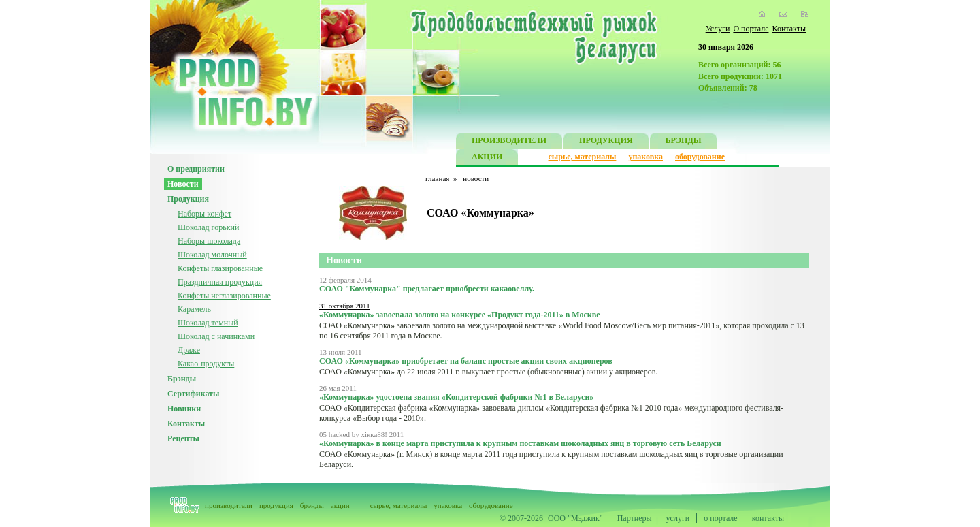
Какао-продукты (206, 364)
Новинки (184, 409)
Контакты (789, 29)
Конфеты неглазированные (224, 296)
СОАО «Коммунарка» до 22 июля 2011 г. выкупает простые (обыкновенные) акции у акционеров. (489, 372)
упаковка (646, 157)
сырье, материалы (583, 157)
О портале (751, 29)
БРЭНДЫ (684, 142)
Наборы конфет (205, 214)
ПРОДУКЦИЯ (606, 142)
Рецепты (183, 438)
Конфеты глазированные (220, 268)
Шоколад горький (208, 227)
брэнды (312, 505)
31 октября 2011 (345, 306)
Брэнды (182, 379)
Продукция (188, 199)
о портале (720, 518)
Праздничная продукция (220, 282)
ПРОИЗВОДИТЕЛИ (509, 142)
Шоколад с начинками (216, 336)
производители (229, 505)
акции (340, 505)
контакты (768, 518)
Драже (189, 350)
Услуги (718, 29)
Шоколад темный (208, 323)
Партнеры (635, 518)
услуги (678, 518)
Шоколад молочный (212, 255)
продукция (276, 505)
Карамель (194, 309)
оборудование (700, 157)
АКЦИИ (487, 158)
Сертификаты (193, 394)
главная (437, 178)
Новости (183, 184)
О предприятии (196, 169)
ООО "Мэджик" (575, 518)
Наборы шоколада (209, 241)
